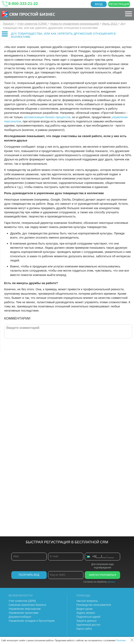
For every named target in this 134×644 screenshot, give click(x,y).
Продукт (9, 24)
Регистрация (119, 4)
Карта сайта (84, 629)
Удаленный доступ (88, 625)
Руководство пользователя (94, 605)
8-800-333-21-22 (23, 4)
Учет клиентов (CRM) (33, 24)
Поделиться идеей (88, 617)
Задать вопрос (86, 613)
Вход (99, 4)
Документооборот (20, 617)
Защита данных (87, 621)
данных (111, 582)
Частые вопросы (87, 601)
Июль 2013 (110, 24)
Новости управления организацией (75, 24)
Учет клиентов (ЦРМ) (22, 601)
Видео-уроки (85, 609)
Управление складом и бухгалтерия (32, 621)
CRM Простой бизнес (32, 14)
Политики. (121, 640)
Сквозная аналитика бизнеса (27, 605)
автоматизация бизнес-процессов (47, 117)
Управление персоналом (25, 609)
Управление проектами (23, 613)
